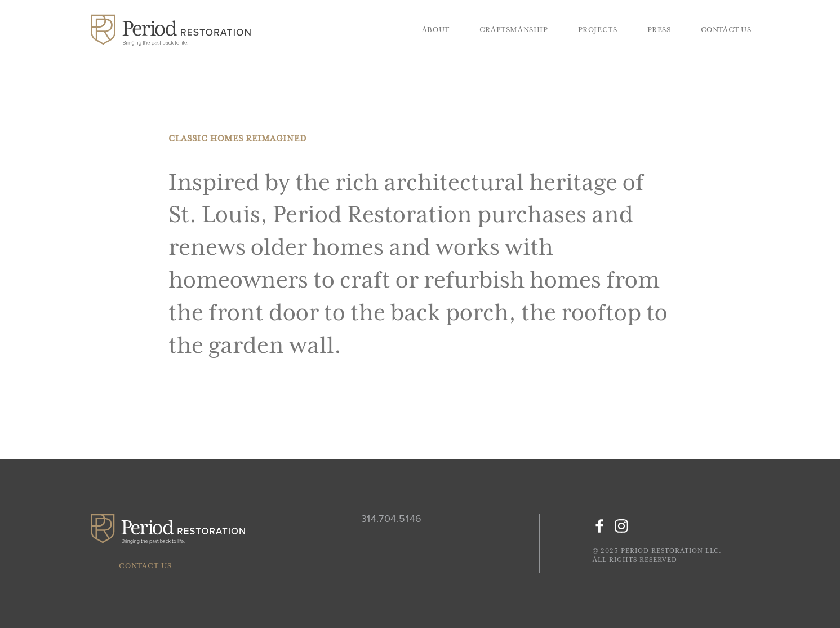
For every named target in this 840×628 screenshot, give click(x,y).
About (436, 30)
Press (659, 30)
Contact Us (726, 30)
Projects (598, 30)
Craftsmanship (514, 30)
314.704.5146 (392, 519)
